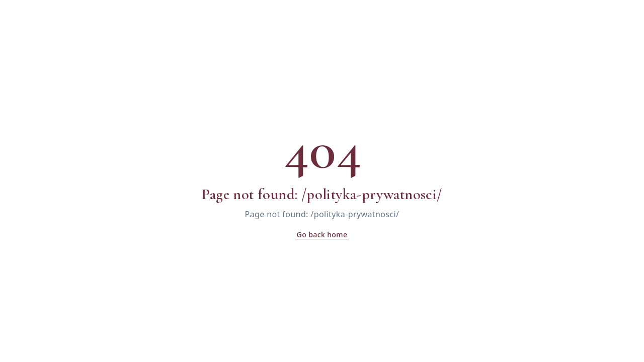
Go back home (322, 235)
